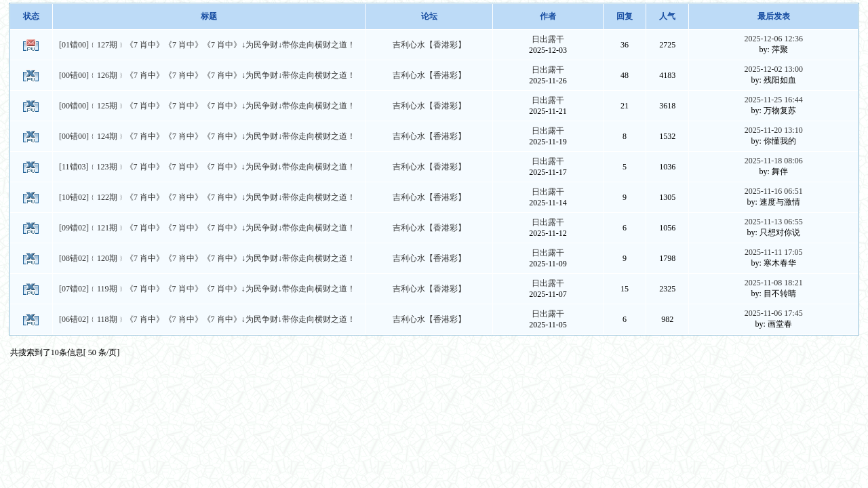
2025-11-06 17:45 (774, 313)
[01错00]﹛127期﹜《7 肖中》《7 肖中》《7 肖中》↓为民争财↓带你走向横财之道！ (207, 45)
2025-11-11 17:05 (773, 252)
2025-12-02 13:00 (774, 69)
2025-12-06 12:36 (774, 39)
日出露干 (548, 39)
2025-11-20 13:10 (774, 130)
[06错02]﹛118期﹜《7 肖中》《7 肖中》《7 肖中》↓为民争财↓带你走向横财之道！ (207, 319)
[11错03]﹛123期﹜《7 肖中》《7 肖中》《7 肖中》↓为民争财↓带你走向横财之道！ (207, 167)
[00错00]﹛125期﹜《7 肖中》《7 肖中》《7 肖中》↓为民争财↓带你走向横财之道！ (207, 106)
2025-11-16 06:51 (774, 191)
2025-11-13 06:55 (774, 222)
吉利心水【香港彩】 (429, 45)
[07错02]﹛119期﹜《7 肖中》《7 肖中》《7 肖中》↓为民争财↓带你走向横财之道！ (207, 289)
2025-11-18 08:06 (774, 161)
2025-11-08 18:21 (774, 283)
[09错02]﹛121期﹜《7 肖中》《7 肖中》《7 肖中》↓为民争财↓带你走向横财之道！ (207, 228)
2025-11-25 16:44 (774, 100)
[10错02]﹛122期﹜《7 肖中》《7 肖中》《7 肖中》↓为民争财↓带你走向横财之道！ (207, 197)
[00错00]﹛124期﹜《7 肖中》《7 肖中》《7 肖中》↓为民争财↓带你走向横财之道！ (207, 136)
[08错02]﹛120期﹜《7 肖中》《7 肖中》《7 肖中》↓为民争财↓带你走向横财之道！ (207, 258)
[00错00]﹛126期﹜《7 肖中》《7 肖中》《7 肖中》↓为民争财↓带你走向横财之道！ (207, 75)
